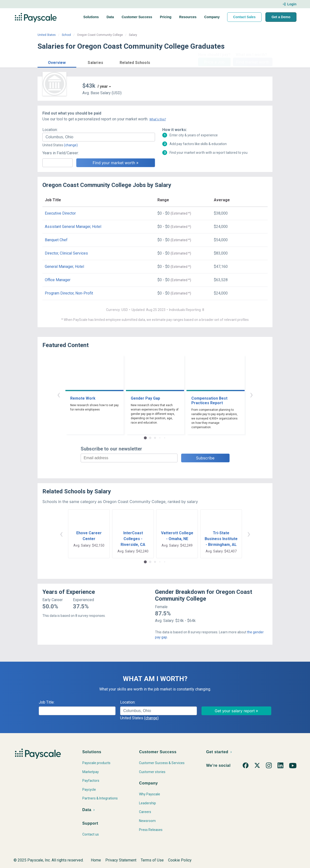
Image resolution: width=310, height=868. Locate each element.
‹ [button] (59, 394)
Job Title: (47, 702)
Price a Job (214, 62)
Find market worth (253, 62)
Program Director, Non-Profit (69, 293)
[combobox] (99, 137)
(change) (71, 145)
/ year (103, 86)
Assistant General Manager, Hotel (73, 227)
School (66, 35)
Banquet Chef (56, 240)
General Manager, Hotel (64, 267)
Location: (50, 130)
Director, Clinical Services (66, 253)
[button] (57, 62)
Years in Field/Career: (61, 153)
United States (47, 35)
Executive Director (60, 213)
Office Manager (58, 280)
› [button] (251, 394)
